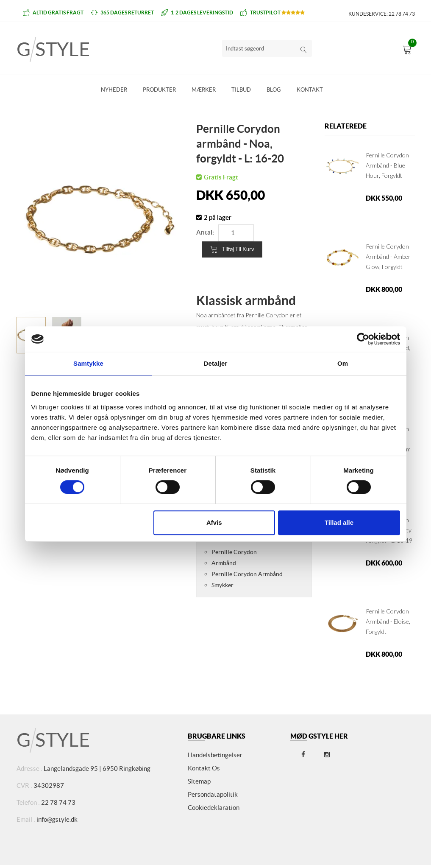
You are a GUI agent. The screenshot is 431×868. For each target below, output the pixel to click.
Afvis (214, 522)
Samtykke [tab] (88, 363)
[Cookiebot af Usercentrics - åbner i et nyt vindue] (363, 339)
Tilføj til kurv (232, 249)
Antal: (205, 232)
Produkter (159, 90)
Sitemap (199, 781)
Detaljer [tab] (216, 363)
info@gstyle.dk (57, 819)
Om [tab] (343, 363)
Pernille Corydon (234, 552)
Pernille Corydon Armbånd (247, 574)
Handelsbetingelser (215, 755)
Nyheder (114, 90)
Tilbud (241, 90)
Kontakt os (204, 768)
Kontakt (310, 90)
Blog (274, 90)
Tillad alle (339, 522)
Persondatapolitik (213, 794)
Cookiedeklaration (214, 808)
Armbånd (224, 563)
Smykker (222, 585)
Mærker (204, 90)
